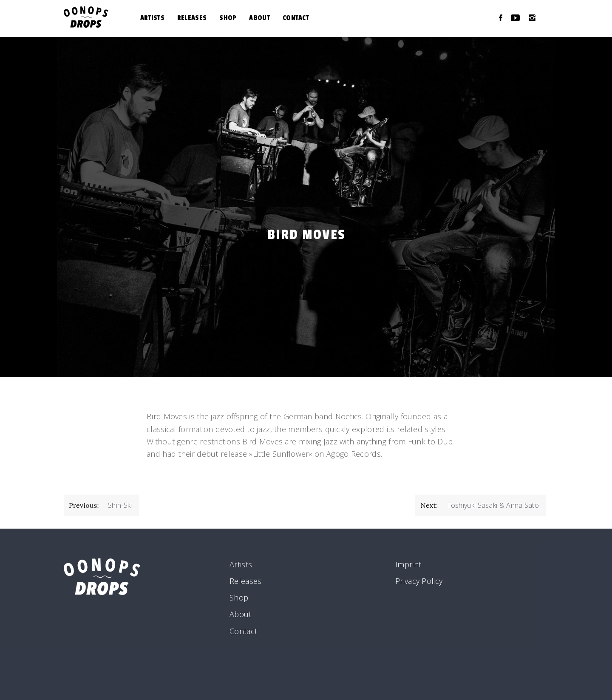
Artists (152, 18)
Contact (296, 18)
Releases (192, 18)
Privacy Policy (419, 581)
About (259, 18)
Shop (228, 18)
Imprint (408, 564)
